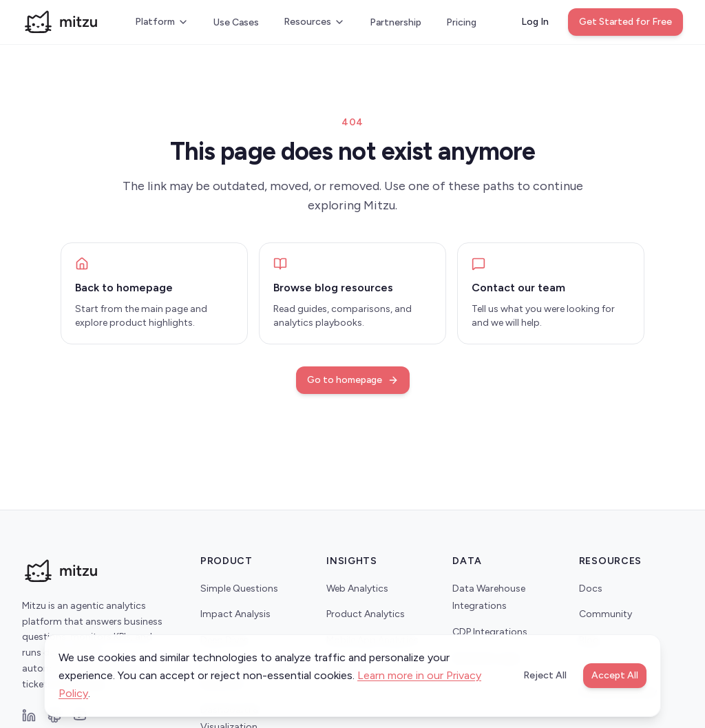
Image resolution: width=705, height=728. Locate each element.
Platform (162, 22)
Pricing (461, 22)
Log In (535, 22)
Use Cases (236, 22)
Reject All (545, 675)
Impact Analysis (235, 614)
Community (606, 614)
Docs (591, 589)
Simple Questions (239, 589)
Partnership (396, 22)
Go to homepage (353, 380)
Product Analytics (366, 614)
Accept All (615, 675)
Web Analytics (357, 589)
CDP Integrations (490, 632)
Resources (314, 22)
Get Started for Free (625, 22)
